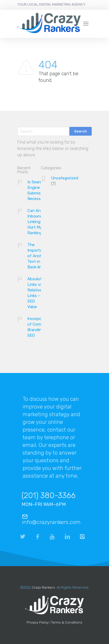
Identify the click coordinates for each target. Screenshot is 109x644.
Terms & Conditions (67, 622)
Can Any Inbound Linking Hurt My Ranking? (36, 222)
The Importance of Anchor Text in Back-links (38, 256)
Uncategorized (65, 178)
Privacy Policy (38, 622)
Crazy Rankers (43, 587)
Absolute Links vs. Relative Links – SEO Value (36, 293)
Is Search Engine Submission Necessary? (38, 190)
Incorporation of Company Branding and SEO (40, 327)
